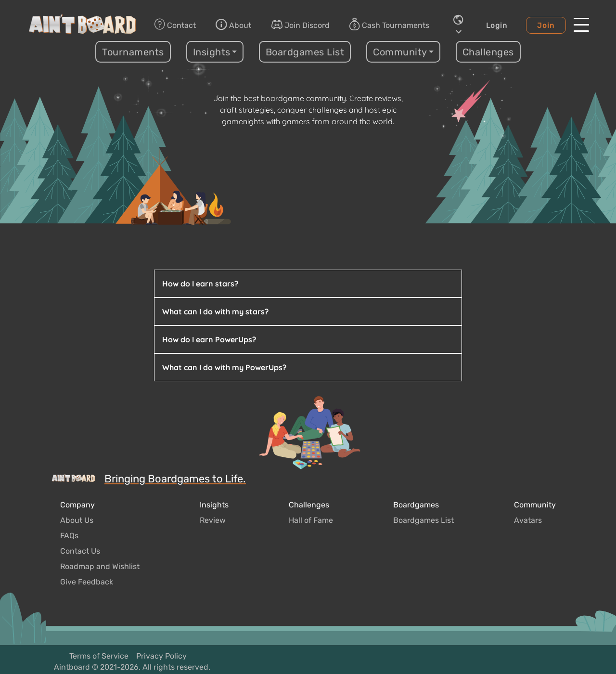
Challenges (488, 52)
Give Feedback (87, 582)
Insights (214, 505)
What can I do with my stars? (215, 311)
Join (546, 26)
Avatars (528, 520)
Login (497, 26)
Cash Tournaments (389, 25)
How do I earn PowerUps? (209, 339)
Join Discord (300, 25)
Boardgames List (305, 52)
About (233, 25)
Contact (175, 25)
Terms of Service (99, 656)
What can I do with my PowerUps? (224, 367)
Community (535, 505)
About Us (77, 520)
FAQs (69, 536)
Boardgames (416, 505)
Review (213, 520)
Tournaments (133, 52)
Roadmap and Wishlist (100, 566)
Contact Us (80, 551)
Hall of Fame (311, 520)
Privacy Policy (161, 656)
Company (77, 505)
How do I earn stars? (200, 284)
